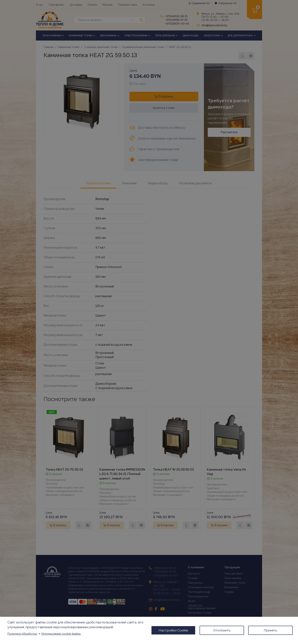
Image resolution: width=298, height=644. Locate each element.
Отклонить (222, 630)
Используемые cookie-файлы (61, 634)
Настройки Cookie (173, 630)
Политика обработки (22, 634)
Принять (270, 630)
